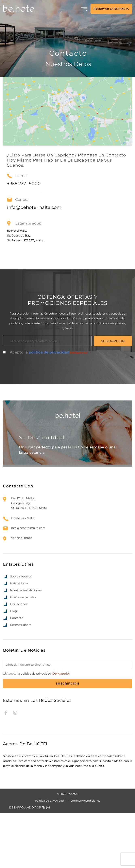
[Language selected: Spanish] (117, 864)
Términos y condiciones (85, 856)
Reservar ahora (21, 680)
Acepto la (49, 408)
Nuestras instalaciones (26, 645)
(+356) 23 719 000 (23, 573)
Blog (14, 666)
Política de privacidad (49, 856)
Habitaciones (19, 638)
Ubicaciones (19, 659)
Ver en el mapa (22, 593)
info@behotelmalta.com (28, 583)
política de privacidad (49, 407)
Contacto (17, 673)
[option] (109, 864)
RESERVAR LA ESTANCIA (111, 9)
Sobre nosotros (21, 631)
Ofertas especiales (23, 652)
